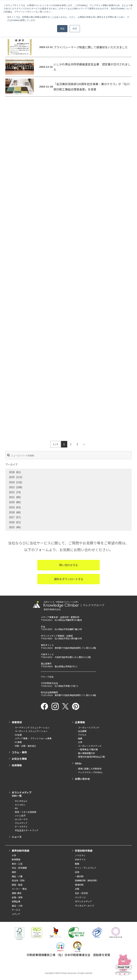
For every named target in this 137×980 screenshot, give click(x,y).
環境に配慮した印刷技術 (90, 769)
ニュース (17, 837)
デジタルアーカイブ (84, 906)
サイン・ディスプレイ (86, 868)
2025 (12, 477)
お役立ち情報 (19, 759)
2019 (12, 507)
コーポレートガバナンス (90, 746)
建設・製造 (17, 885)
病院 (14, 872)
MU (16, 808)
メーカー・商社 (19, 889)
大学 (14, 855)
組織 (80, 738)
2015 (12, 527)
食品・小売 (17, 906)
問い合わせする (69, 565)
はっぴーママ (21, 819)
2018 (12, 512)
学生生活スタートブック (27, 830)
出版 (77, 889)
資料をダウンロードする (69, 579)
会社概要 (82, 731)
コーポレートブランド (89, 727)
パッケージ (80, 897)
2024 (12, 482)
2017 (12, 517)
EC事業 (18, 742)
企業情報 (80, 722)
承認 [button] (62, 29)
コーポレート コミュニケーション (31, 731)
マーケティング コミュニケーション (32, 727)
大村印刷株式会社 (49, 683)
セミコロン (20, 805)
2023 (12, 487)
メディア (16, 914)
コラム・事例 (19, 752)
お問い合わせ (82, 779)
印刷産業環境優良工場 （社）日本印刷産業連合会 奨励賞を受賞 (68, 955)
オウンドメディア (83, 901)
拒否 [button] (75, 29)
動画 (77, 864)
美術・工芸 (17, 864)
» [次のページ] (84, 444)
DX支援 (18, 735)
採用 (77, 872)
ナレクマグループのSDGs (90, 772)
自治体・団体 (18, 880)
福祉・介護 (17, 876)
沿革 (80, 742)
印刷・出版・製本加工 (26, 746)
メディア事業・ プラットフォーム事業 (33, 738)
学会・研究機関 (19, 868)
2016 (12, 522)
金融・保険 (17, 897)
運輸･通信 (17, 893)
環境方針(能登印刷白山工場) (92, 757)
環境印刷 (79, 885)
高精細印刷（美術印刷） (87, 880)
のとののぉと (21, 801)
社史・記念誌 (81, 893)
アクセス (82, 735)
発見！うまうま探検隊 (26, 812)
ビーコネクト (21, 826)
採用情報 (17, 765)
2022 (12, 492)
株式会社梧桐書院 (49, 692)
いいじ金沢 (20, 815)
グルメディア (21, 823)
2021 (12, 497)
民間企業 (16, 901)
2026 (12, 472)
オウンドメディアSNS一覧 (22, 794)
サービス (16, 910)
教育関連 (16, 859)
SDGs (78, 763)
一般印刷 (79, 876)
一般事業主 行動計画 (88, 749)
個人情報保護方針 (87, 753)
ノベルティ (80, 855)
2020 (12, 502)
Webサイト (80, 859)
